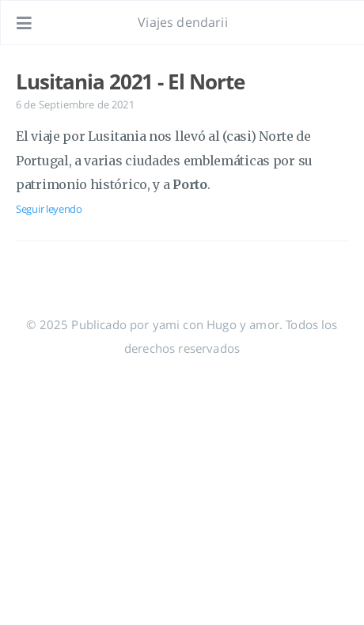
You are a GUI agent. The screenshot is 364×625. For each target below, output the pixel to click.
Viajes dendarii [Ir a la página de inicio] (182, 22)
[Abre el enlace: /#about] (337, 23)
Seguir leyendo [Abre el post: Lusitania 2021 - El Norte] (49, 209)
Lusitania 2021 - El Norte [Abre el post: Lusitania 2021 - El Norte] (130, 81)
